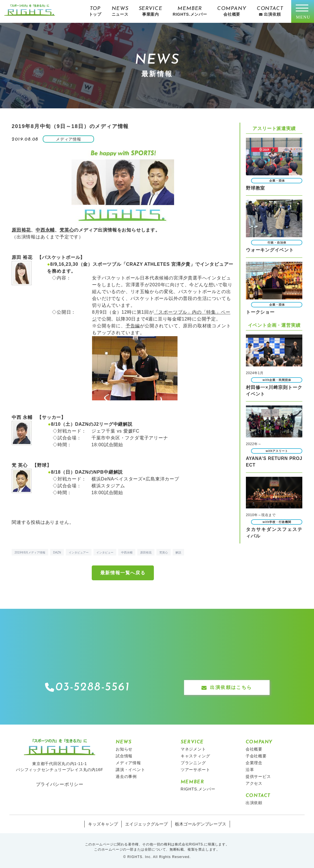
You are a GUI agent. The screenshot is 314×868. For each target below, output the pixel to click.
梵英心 (67, 230)
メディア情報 (128, 763)
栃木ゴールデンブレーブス (198, 824)
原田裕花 (21, 230)
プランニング (193, 763)
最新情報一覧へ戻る (123, 573)
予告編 (133, 326)
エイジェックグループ (147, 824)
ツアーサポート (195, 770)
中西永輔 (45, 230)
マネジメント (193, 749)
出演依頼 (254, 803)
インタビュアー (79, 552)
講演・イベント (131, 770)
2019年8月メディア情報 (30, 552)
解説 (178, 552)
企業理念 (254, 763)
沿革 (250, 770)
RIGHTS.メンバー (198, 789)
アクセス (254, 783)
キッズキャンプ (106, 824)
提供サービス (258, 776)
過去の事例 (126, 776)
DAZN (57, 552)
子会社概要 (256, 756)
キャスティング (195, 756)
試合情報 (124, 756)
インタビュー (105, 552)
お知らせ (124, 749)
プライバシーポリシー (60, 784)
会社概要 (254, 749)
